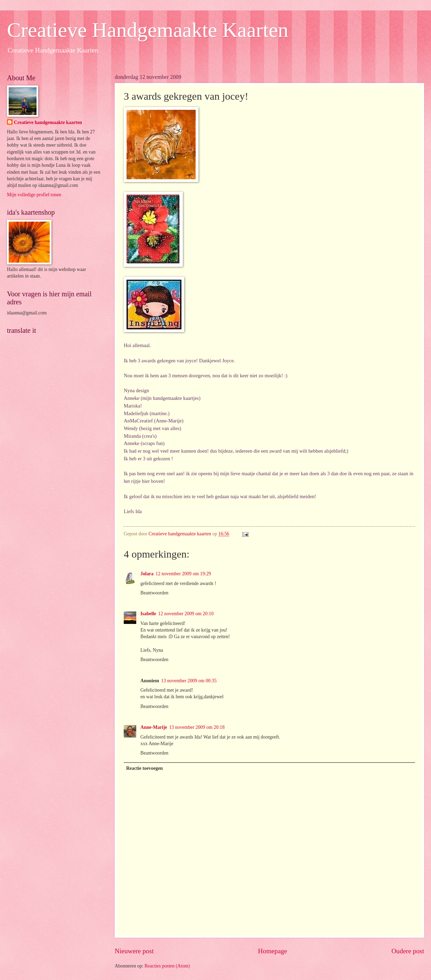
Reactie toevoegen (144, 768)
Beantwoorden (154, 593)
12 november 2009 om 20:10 (186, 614)
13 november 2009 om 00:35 (189, 681)
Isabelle (148, 614)
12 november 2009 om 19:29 (183, 574)
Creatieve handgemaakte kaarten (48, 122)
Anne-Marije (154, 727)
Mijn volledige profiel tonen (34, 195)
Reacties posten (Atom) (167, 966)
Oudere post (408, 951)
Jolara (147, 574)
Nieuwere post (134, 951)
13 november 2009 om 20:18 (197, 727)
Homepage (273, 951)
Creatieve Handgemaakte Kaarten (148, 30)
